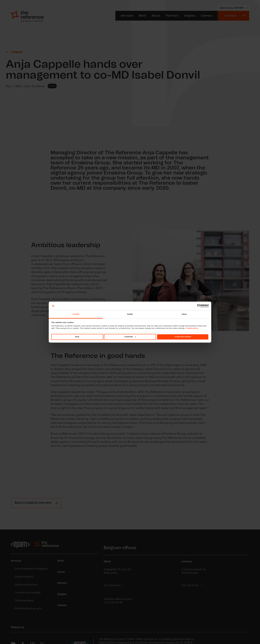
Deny (77, 337)
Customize (130, 337)
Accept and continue (183, 337)
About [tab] (184, 314)
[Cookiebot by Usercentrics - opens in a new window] (193, 306)
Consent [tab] (76, 314)
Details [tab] (130, 314)
